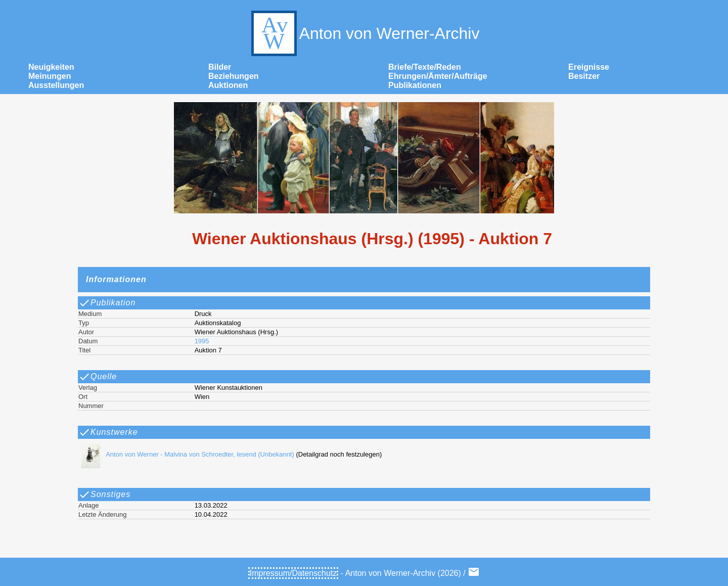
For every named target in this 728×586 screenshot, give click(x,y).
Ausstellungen (56, 85)
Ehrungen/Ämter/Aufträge (438, 76)
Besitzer (584, 76)
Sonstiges (104, 494)
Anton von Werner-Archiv (364, 33)
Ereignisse (589, 67)
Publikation (107, 303)
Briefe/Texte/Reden (425, 67)
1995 (202, 341)
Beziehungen (234, 76)
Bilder (220, 67)
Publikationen (415, 85)
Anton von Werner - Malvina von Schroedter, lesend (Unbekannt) (185, 454)
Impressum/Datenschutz (293, 573)
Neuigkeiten (51, 67)
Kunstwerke (108, 432)
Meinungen (50, 76)
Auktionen (228, 85)
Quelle (98, 377)
